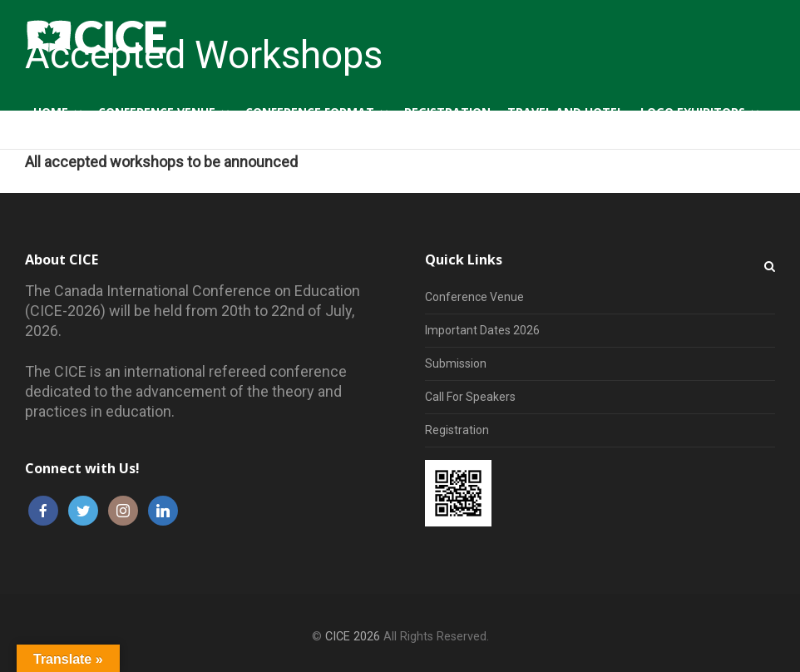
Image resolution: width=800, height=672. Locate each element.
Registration (457, 430)
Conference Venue (474, 297)
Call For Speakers (470, 397)
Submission (456, 363)
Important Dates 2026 (482, 330)
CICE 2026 (353, 637)
